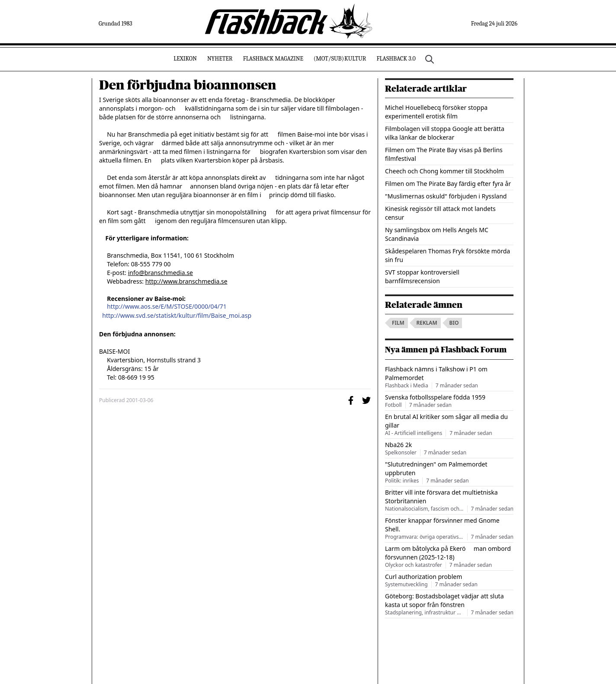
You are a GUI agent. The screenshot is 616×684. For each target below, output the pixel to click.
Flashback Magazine (273, 59)
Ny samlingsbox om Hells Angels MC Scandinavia (437, 234)
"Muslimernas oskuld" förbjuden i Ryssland (446, 196)
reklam (427, 323)
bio (454, 323)
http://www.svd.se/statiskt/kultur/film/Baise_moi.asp (177, 316)
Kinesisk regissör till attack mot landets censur (440, 213)
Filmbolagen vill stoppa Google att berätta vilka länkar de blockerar (445, 133)
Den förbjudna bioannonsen (188, 85)
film (398, 323)
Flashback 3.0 (396, 59)
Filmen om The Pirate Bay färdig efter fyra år (448, 184)
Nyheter (220, 59)
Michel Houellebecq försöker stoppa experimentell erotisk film (436, 112)
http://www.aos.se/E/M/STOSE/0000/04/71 (167, 307)
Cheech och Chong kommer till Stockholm (444, 171)
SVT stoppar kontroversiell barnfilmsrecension (422, 276)
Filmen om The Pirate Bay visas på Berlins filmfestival (444, 154)
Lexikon (185, 59)
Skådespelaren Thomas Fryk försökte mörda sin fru (448, 255)
